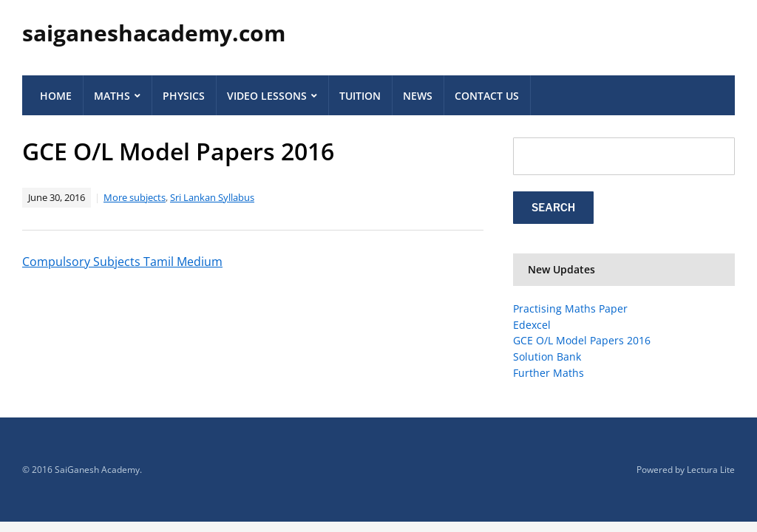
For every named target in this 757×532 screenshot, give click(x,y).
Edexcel (532, 325)
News (418, 96)
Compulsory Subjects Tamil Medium (122, 262)
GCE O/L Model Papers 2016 (582, 340)
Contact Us (487, 96)
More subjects (135, 197)
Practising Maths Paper (570, 308)
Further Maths (549, 373)
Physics (184, 96)
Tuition (360, 96)
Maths (112, 96)
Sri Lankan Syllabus (212, 197)
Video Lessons (267, 96)
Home (56, 96)
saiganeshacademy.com (154, 33)
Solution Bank (547, 357)
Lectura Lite (711, 470)
